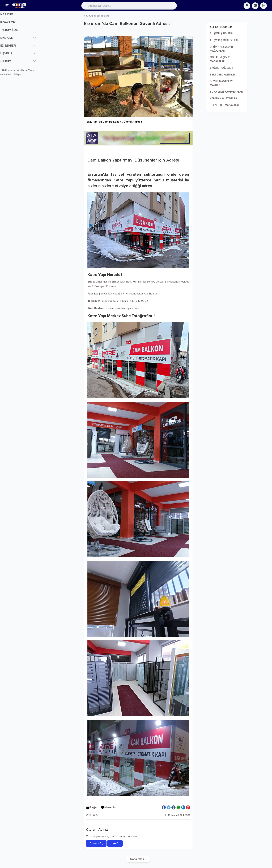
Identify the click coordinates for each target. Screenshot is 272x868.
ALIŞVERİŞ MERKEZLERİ (224, 40)
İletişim (30, 77)
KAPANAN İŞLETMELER (223, 98)
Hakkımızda (21, 73)
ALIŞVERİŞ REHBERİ (221, 33)
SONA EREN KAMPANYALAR (226, 92)
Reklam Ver (17, 77)
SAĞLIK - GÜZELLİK (222, 68)
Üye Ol (115, 844)
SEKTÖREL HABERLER (223, 75)
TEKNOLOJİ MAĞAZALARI (225, 105)
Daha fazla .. (138, 859)
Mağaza (7, 73)
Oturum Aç (96, 844)
